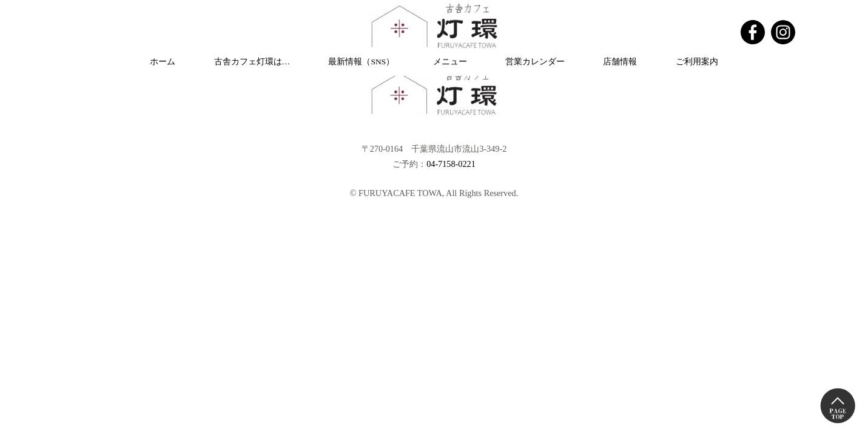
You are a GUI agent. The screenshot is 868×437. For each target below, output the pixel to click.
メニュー (450, 62)
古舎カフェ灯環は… (252, 62)
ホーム (163, 62)
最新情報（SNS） (361, 62)
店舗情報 (620, 62)
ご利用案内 (697, 62)
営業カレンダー (535, 62)
